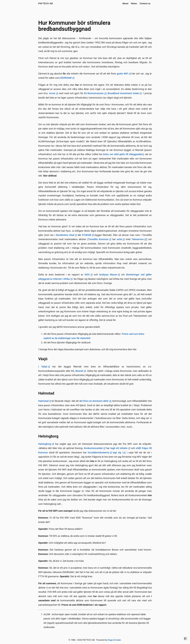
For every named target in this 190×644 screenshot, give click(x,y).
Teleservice (138, 239)
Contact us (145, 3)
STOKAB (86, 235)
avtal (119, 239)
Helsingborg (45, 444)
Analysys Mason (108, 275)
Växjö (44, 367)
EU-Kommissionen (94, 93)
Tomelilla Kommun (98, 239)
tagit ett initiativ (119, 448)
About (125, 3)
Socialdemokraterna (98, 452)
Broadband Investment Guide (123, 93)
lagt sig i (118, 452)
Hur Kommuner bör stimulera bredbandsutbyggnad (74, 26)
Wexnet (79, 371)
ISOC (87, 275)
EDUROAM (66, 78)
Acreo (52, 93)
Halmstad (43, 401)
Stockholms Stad (65, 235)
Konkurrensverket (93, 448)
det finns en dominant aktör (94, 401)
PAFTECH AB (46, 3)
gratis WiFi (123, 74)
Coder (118, 640)
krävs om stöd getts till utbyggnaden (123, 154)
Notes (134, 3)
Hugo (110, 640)
